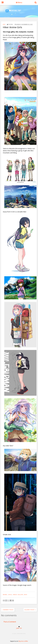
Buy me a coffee (23, 641)
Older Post (30, 610)
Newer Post (8, 610)
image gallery (18, 595)
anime (5, 595)
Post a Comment (10, 622)
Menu (19, 2)
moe (26, 595)
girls (10, 595)
